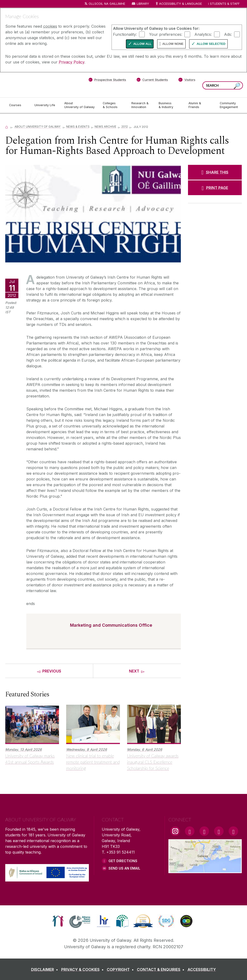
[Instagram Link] (175, 831)
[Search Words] (223, 85)
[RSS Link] (233, 831)
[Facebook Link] (190, 831)
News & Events (78, 127)
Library (143, 4)
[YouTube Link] (204, 831)
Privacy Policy (72, 62)
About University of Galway (38, 127)
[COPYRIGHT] (121, 970)
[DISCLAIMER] (46, 970)
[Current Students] (152, 81)
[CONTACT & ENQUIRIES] (162, 970)
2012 (125, 127)
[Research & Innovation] (141, 105)
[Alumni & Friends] (200, 105)
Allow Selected (211, 44)
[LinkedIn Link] (219, 831)
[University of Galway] (40, 85)
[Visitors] (187, 81)
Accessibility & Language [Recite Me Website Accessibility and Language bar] (178, 4)
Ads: (228, 34)
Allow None (173, 44)
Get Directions (123, 861)
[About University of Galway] (80, 105)
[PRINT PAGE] (215, 188)
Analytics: (203, 34)
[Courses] (18, 105)
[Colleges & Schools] (113, 105)
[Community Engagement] (229, 105)
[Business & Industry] (170, 105)
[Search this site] (237, 86)
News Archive (105, 127)
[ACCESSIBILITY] (202, 970)
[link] (58, 921)
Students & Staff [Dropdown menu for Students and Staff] (225, 4)
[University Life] (45, 105)
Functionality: (125, 34)
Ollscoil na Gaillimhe (107, 4)
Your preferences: (166, 34)
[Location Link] (205, 870)
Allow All (142, 44)
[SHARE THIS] (215, 172)
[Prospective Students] (107, 81)
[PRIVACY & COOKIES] (83, 970)
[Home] (7, 127)
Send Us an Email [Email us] (124, 868)
